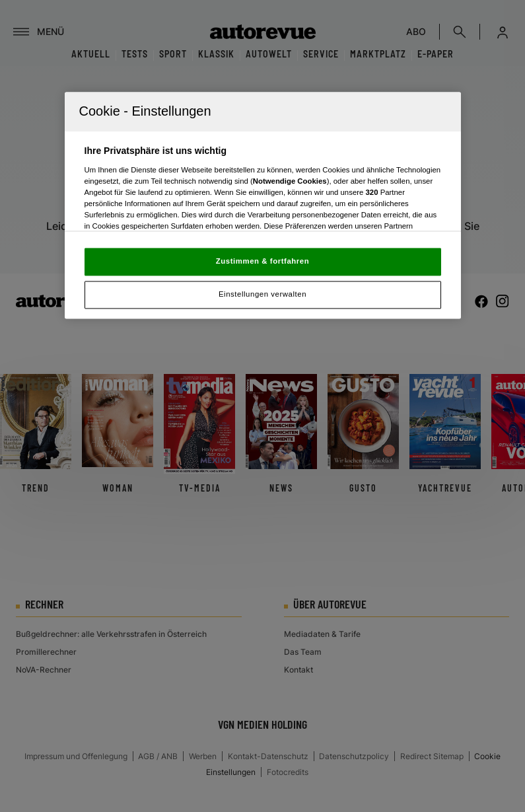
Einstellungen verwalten (262, 295)
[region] (263, 206)
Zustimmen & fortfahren (262, 262)
